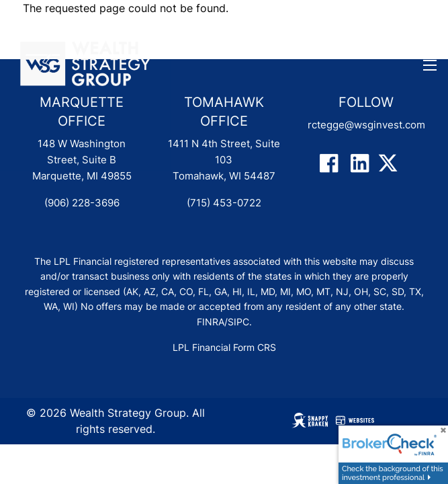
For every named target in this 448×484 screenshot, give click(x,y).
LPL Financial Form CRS (224, 347)
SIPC (238, 322)
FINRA (211, 322)
